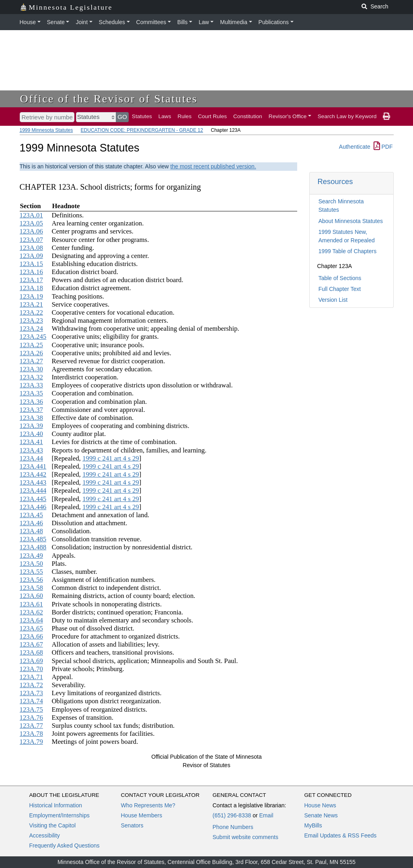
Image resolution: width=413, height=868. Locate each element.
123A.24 (31, 329)
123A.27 (31, 361)
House (28, 22)
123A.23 (31, 320)
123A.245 (33, 337)
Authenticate (355, 147)
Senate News (321, 815)
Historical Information (56, 805)
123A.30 (31, 369)
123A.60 (31, 596)
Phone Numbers (233, 827)
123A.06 (31, 231)
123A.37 (31, 410)
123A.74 (31, 701)
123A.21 (31, 304)
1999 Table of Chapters (348, 251)
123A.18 (31, 288)
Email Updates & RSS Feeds (341, 835)
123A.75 (31, 709)
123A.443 (33, 482)
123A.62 (31, 612)
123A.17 (31, 280)
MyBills (313, 825)
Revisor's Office (288, 116)
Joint (82, 22)
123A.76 (31, 718)
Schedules (112, 22)
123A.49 (31, 556)
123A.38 (31, 418)
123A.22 (31, 312)
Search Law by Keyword (347, 116)
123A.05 (31, 223)
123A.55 (31, 572)
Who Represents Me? (148, 805)
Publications (274, 22)
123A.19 (31, 296)
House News (320, 805)
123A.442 (33, 474)
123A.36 (31, 402)
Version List (333, 300)
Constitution (248, 116)
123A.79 (31, 742)
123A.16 (31, 272)
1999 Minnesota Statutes (46, 130)
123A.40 (31, 434)
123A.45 (31, 515)
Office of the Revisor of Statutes (109, 99)
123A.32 (31, 377)
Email (266, 815)
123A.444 (33, 490)
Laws (165, 116)
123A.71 (31, 677)
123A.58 (31, 588)
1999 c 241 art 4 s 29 (111, 458)
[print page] (386, 117)
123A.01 (31, 215)
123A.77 (31, 726)
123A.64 (31, 620)
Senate (56, 22)
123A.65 (31, 628)
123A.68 (31, 652)
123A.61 (31, 604)
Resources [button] (335, 181)
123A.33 (31, 385)
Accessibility (45, 835)
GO (122, 117)
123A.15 (31, 264)
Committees (151, 22)
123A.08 (31, 248)
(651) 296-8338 (232, 815)
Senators (132, 825)
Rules (184, 116)
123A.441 (33, 466)
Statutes (142, 116)
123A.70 (31, 669)
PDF (383, 147)
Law (204, 22)
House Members (142, 815)
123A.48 (31, 531)
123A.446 (33, 507)
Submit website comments (246, 837)
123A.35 (31, 393)
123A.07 (31, 240)
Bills (183, 22)
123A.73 (31, 693)
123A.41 (31, 442)
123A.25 (31, 345)
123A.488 (33, 547)
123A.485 (33, 539)
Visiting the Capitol (53, 825)
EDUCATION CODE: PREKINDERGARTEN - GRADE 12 (142, 130)
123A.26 (31, 353)
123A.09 (31, 256)
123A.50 (31, 564)
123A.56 (31, 580)
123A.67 (31, 644)
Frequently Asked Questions (65, 845)
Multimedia (234, 22)
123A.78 (31, 734)
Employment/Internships (60, 815)
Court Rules (212, 116)
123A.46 (31, 523)
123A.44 (31, 458)
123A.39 (31, 426)
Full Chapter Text (340, 289)
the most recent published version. (213, 166)
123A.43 (31, 450)
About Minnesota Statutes (351, 221)
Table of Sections (340, 278)
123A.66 (31, 636)
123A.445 (33, 499)
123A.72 (31, 685)
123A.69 (31, 661)
